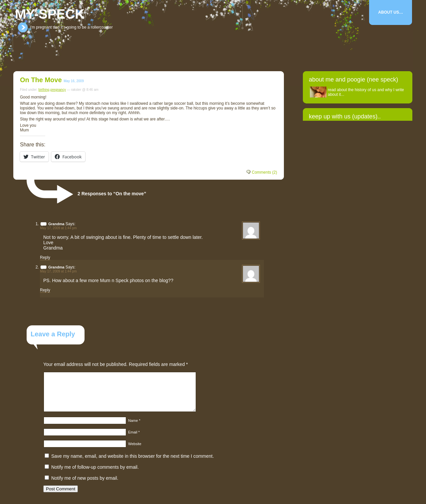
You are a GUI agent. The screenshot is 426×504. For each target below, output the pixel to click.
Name (134, 420)
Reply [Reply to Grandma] (45, 257)
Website (135, 444)
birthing (44, 90)
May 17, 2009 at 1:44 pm (58, 228)
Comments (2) (264, 172)
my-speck (50, 14)
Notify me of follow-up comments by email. (95, 467)
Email (134, 432)
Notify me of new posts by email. (85, 478)
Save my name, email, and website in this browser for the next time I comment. (133, 456)
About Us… (391, 12)
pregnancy (58, 90)
